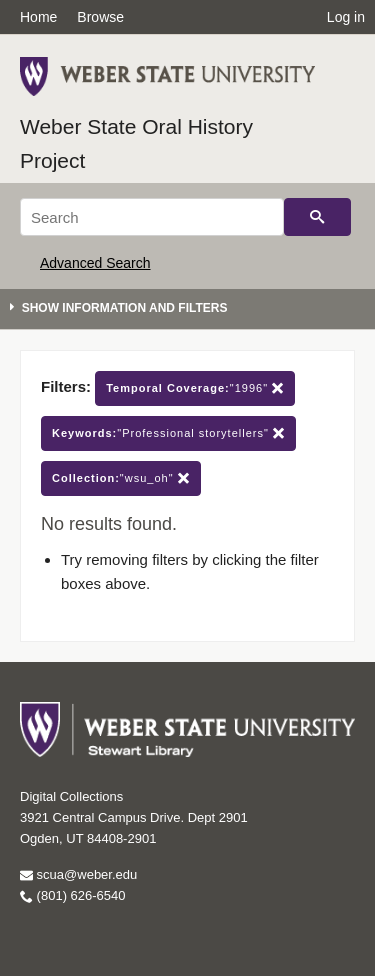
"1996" (195, 388)
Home (38, 17)
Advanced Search (95, 263)
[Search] (152, 217)
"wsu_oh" (121, 478)
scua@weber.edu (78, 874)
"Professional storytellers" (168, 433)
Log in (346, 17)
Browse (100, 17)
